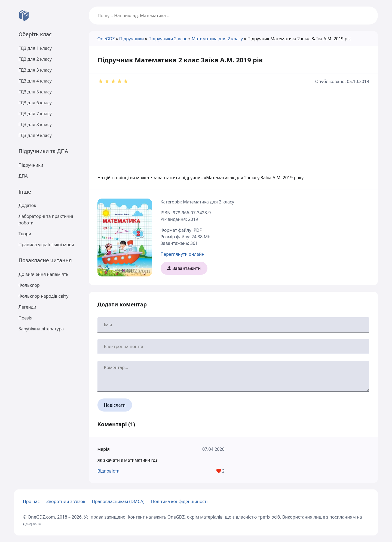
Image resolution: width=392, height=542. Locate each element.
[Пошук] (233, 16)
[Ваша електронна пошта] (233, 347)
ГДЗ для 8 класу (35, 124)
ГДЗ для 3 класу (35, 70)
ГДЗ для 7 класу (35, 114)
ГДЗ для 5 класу (35, 92)
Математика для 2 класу (217, 39)
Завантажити (184, 268)
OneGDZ (106, 39)
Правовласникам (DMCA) (118, 501)
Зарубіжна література (41, 329)
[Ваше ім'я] (233, 325)
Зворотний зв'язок (66, 501)
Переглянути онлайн (183, 254)
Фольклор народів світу (43, 296)
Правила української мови (46, 245)
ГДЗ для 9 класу (35, 135)
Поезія (25, 318)
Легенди (27, 307)
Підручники (31, 165)
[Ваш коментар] (233, 376)
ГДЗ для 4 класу (35, 81)
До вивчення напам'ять (43, 274)
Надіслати (115, 405)
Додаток (27, 205)
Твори (25, 234)
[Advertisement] (233, 127)
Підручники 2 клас (168, 39)
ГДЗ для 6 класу (35, 103)
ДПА (23, 176)
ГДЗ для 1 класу (35, 48)
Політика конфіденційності (179, 501)
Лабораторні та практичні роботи (46, 220)
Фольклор (29, 285)
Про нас (31, 501)
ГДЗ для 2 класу (35, 59)
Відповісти (109, 471)
